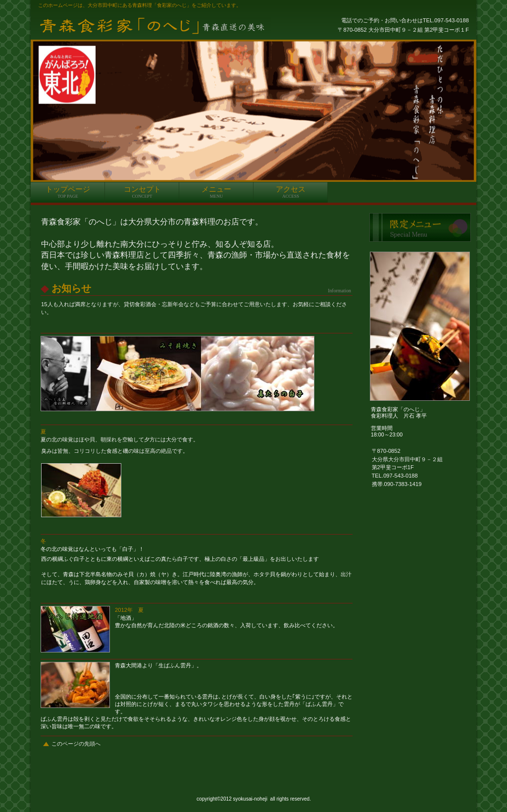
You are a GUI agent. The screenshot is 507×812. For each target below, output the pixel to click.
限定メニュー (420, 227)
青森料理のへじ (154, 26)
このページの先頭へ (76, 744)
